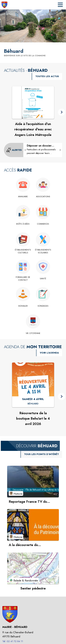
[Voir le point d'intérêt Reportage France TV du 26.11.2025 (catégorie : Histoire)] (33, 482)
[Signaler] (23, 306)
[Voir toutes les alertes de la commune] (14, 150)
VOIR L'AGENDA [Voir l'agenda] (49, 353)
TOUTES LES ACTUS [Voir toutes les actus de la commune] (47, 76)
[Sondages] (43, 306)
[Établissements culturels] (23, 251)
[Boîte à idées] (23, 224)
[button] (61, 112)
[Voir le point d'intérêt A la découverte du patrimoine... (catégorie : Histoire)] (33, 525)
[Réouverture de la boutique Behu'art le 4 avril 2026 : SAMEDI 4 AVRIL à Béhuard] (33, 404)
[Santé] (43, 279)
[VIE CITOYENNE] (33, 333)
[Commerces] (43, 224)
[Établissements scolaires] (43, 251)
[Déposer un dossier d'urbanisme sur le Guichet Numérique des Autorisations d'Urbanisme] (43, 149)
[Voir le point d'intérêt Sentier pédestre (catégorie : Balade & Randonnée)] (33, 568)
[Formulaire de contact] (23, 279)
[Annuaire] (23, 197)
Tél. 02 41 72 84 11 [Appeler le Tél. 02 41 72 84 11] (13, 641)
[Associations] (43, 197)
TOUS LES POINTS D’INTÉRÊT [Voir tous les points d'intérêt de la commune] (41, 454)
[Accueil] (4, 5)
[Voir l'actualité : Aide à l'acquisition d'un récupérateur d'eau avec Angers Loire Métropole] (33, 103)
